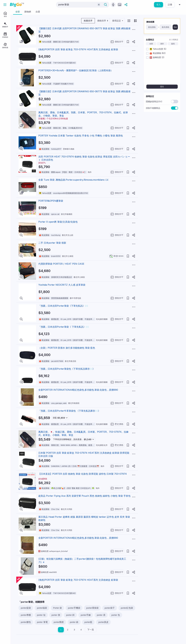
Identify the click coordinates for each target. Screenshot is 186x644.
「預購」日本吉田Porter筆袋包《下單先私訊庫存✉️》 (67, 369)
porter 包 (116, 615)
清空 (162, 44)
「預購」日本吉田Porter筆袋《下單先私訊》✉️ (63, 306)
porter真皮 (103, 622)
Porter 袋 (57, 608)
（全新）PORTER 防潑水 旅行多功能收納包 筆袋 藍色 (67, 348)
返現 (173, 44)
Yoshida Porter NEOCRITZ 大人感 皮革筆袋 (62, 285)
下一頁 (91, 630)
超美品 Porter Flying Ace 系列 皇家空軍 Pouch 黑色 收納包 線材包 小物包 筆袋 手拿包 (84, 496)
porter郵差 (59, 622)
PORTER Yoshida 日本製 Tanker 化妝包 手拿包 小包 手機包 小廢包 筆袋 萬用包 (81, 136)
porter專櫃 (26, 615)
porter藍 (88, 622)
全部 (151, 44)
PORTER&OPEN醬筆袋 (51, 201)
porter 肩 (101, 615)
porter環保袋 (92, 608)
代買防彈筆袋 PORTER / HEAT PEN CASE (61, 264)
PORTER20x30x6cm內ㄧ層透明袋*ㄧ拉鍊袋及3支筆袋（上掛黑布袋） (76, 70)
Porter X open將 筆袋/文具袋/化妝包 (58, 222)
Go (175, 27)
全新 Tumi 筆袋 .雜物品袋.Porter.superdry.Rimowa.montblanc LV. (73, 180)
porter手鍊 (86, 615)
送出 (162, 87)
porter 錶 (74, 622)
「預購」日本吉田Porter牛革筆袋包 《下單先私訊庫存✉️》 (69, 411)
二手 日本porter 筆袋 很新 (52, 243)
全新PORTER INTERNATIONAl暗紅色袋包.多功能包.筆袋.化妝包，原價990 (78, 390)
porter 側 (56, 615)
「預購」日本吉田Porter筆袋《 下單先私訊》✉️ (64, 327)
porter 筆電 (42, 622)
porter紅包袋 (127, 608)
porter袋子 (110, 608)
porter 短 (41, 615)
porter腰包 (26, 622)
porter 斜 (70, 615)
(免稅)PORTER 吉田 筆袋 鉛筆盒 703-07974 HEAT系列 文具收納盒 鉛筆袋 (78, 49)
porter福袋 (42, 608)
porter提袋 (26, 608)
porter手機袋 (74, 608)
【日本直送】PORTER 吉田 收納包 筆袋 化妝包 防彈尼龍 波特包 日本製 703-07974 (83, 474)
